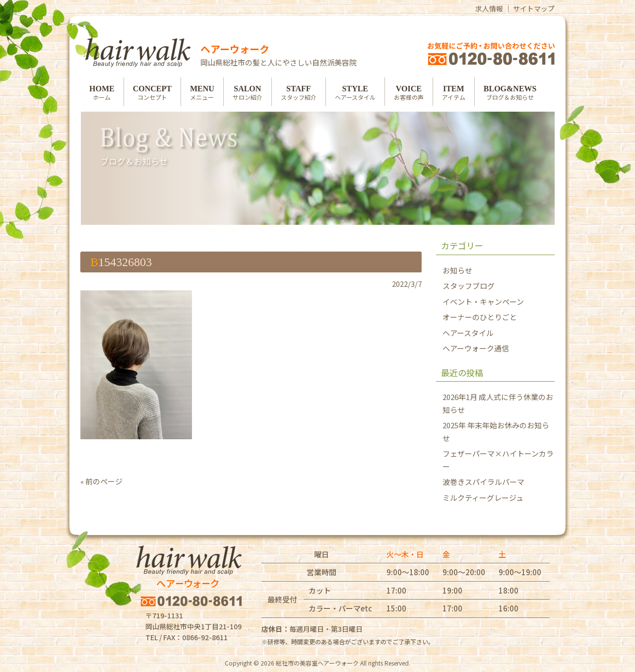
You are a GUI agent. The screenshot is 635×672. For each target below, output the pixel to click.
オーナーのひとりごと (480, 317)
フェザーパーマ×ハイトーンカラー (498, 460)
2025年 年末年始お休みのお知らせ (496, 432)
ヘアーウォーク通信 (476, 348)
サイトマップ (534, 8)
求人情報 (489, 8)
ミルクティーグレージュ (483, 498)
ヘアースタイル (468, 333)
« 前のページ (101, 481)
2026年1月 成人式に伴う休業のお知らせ (498, 403)
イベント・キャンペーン (483, 302)
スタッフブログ (469, 286)
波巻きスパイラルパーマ (483, 482)
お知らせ (457, 270)
